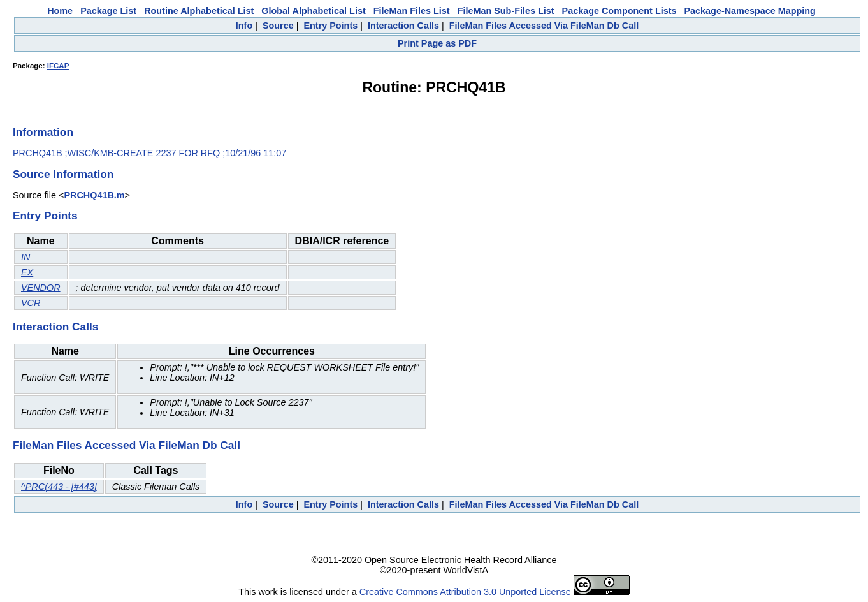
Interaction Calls (403, 26)
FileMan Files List (412, 11)
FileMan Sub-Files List (506, 11)
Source (278, 26)
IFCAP (58, 66)
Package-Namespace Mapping (750, 11)
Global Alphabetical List (313, 11)
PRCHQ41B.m (94, 195)
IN (25, 257)
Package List (108, 11)
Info (244, 26)
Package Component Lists (619, 11)
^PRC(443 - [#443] (59, 487)
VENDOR (41, 288)
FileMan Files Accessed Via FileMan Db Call (544, 26)
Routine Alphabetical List (199, 11)
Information (43, 132)
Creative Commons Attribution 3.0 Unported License (465, 592)
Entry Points (330, 26)
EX (27, 272)
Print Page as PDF (437, 43)
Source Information (63, 174)
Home (60, 11)
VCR (31, 303)
